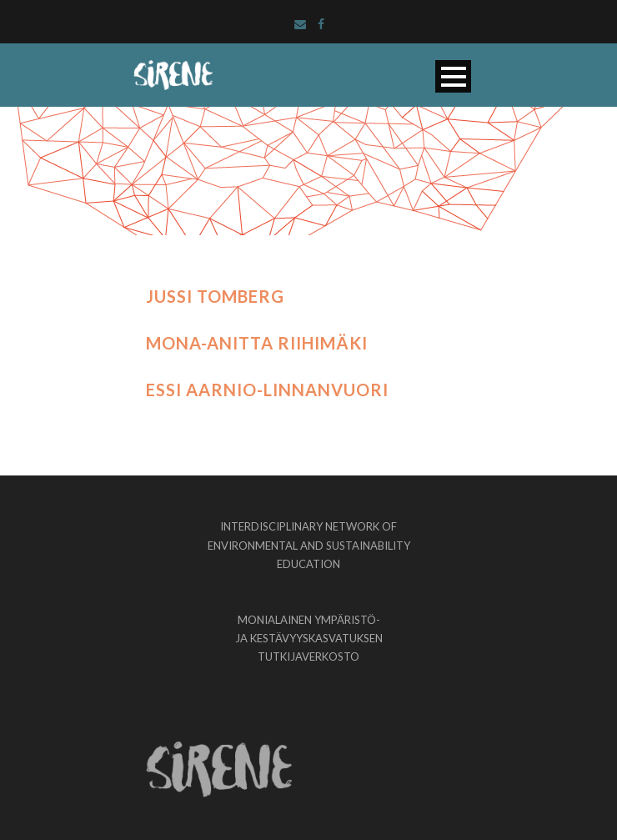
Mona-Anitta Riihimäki (257, 343)
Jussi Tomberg (215, 296)
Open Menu (453, 76)
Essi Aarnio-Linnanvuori (267, 390)
